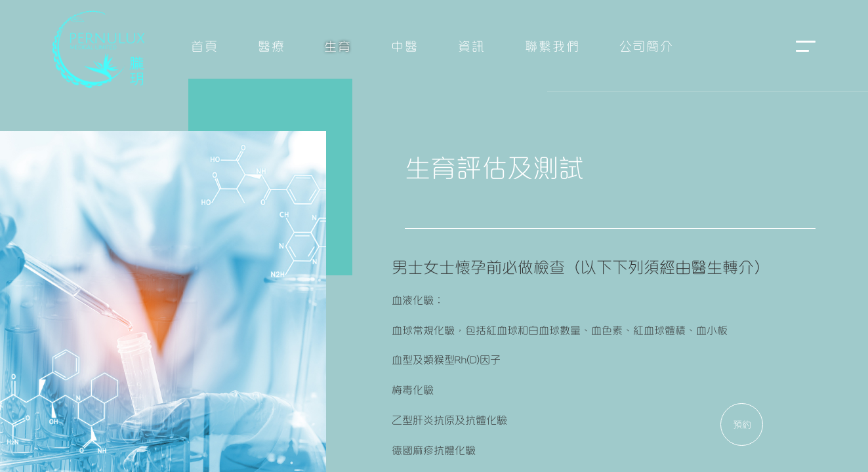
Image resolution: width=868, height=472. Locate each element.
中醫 (405, 45)
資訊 (472, 45)
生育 (338, 45)
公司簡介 (647, 45)
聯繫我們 (552, 45)
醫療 (272, 45)
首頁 (205, 45)
